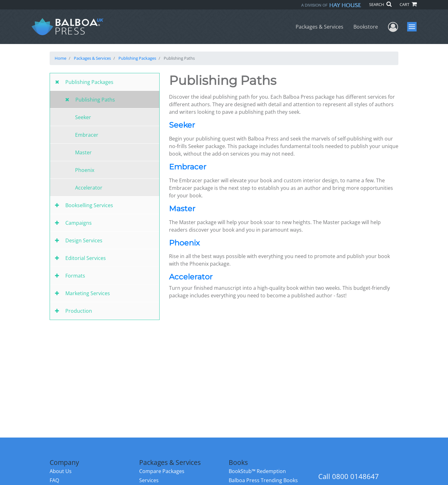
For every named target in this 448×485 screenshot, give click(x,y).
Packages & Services (320, 27)
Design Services (84, 240)
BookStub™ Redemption (257, 471)
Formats (75, 276)
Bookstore (366, 27)
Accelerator (89, 188)
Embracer (87, 135)
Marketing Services (88, 293)
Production (79, 311)
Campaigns (79, 223)
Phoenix (85, 170)
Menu (413, 27)
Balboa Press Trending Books (263, 480)
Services (149, 480)
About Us (61, 471)
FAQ (54, 480)
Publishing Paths (95, 100)
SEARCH (380, 4)
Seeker (83, 117)
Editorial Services (86, 258)
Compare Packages (162, 471)
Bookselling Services (89, 205)
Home (60, 58)
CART (408, 4)
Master (83, 152)
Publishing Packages (137, 58)
